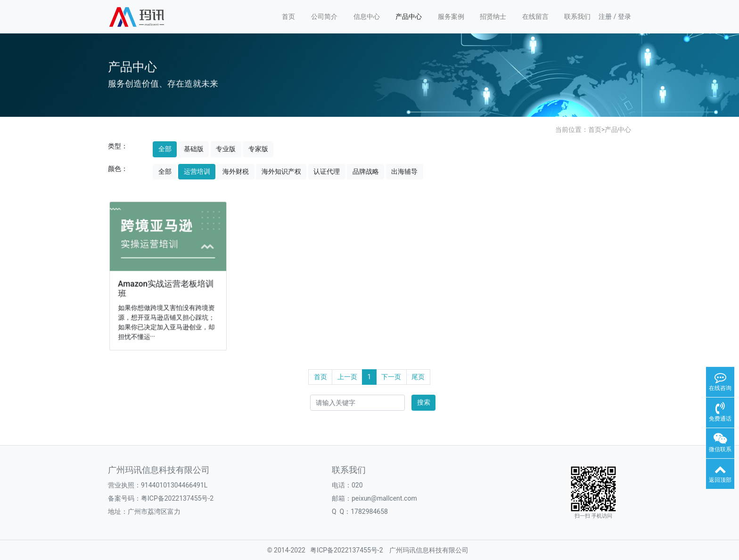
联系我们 (577, 16)
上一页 (347, 377)
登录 (624, 16)
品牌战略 (366, 171)
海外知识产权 (281, 171)
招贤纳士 (493, 16)
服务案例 (451, 16)
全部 (165, 149)
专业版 (226, 149)
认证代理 (327, 171)
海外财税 (236, 171)
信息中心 (367, 16)
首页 (288, 16)
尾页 (418, 377)
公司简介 (324, 16)
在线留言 (535, 16)
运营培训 (197, 171)
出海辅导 (404, 171)
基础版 (194, 149)
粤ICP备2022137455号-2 (177, 498)
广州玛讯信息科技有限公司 (429, 550)
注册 (605, 16)
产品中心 (409, 16)
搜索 (424, 402)
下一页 (391, 377)
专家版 (258, 149)
